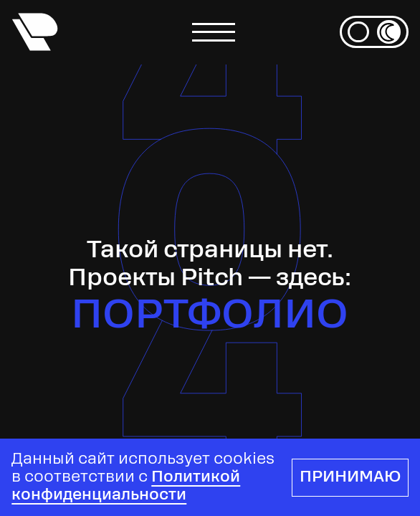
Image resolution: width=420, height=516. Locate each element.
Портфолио (210, 317)
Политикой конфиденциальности (126, 487)
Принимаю (350, 478)
